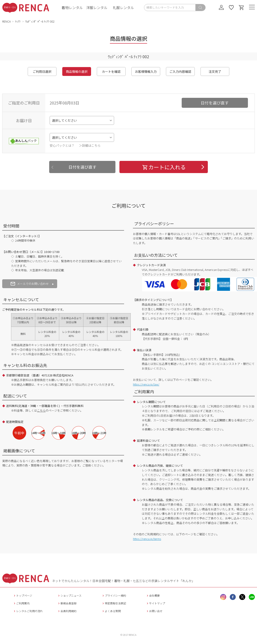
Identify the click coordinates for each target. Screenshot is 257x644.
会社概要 (153, 595)
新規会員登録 (67, 603)
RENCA (7, 21)
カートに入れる (164, 167)
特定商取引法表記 (114, 603)
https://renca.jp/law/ (146, 384)
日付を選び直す (215, 103)
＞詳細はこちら (90, 145)
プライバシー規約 (114, 595)
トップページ (22, 595)
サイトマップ (155, 603)
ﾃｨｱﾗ (18, 21)
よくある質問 (111, 611)
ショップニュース (69, 595)
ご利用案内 (21, 603)
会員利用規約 (67, 611)
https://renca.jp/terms (147, 539)
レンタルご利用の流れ (28, 611)
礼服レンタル (123, 8)
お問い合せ (154, 611)
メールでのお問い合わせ (30, 284)
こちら (41, 410)
